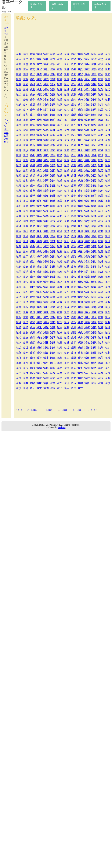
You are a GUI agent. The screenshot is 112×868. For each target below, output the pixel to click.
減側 (94, 211)
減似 (46, 59)
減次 (25, 59)
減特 (60, 307)
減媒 (80, 333)
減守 (101, 74)
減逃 (73, 292)
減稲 (19, 302)
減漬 (87, 267)
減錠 (73, 130)
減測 (101, 211)
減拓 (46, 231)
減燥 (66, 206)
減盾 (60, 100)
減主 (94, 74)
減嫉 (108, 64)
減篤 (87, 307)
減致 (101, 241)
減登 (87, 297)
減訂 (87, 272)
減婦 (101, 373)
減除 (19, 110)
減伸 (87, 135)
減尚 (80, 110)
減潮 (53, 262)
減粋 (73, 150)
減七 (60, 64)
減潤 (108, 100)
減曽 (60, 201)
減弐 (60, 317)
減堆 (19, 226)
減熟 (101, 95)
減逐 (53, 246)
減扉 (53, 358)
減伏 (101, 378)
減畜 (46, 246)
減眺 (80, 257)
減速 (87, 211)
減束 (46, 211)
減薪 (53, 145)
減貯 (108, 252)
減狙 (60, 191)
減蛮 (39, 353)
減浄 (108, 125)
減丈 (66, 125)
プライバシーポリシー (6, 126)
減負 (80, 373)
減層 (25, 206)
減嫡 (101, 246)
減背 (94, 327)
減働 (19, 307)
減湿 (101, 64)
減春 (32, 100)
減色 (94, 130)
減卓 (39, 231)
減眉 (94, 358)
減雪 (66, 176)
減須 (25, 150)
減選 (80, 186)
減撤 (39, 282)
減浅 (60, 181)
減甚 (101, 145)
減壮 (53, 196)
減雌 (80, 54)
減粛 (80, 95)
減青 (66, 160)
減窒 (80, 246)
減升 (32, 110)
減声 (32, 160)
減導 (32, 307)
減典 (53, 282)
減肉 (73, 317)
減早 (60, 196)
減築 (66, 246)
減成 (19, 160)
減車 (53, 69)
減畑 (101, 338)
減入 (94, 317)
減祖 (73, 191)
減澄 (60, 262)
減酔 (94, 150)
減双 (46, 196)
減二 (46, 317)
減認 (32, 322)
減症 (46, 115)
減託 (53, 231)
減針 (80, 140)
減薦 (87, 186)
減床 (60, 110)
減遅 (108, 241)
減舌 (94, 176)
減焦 (39, 120)
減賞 (32, 125)
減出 (108, 95)
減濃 (19, 327)
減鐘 (53, 125)
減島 (101, 292)
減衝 (25, 125)
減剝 (32, 338)
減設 (60, 176)
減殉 (73, 100)
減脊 (66, 171)
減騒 (80, 206)
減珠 (39, 79)
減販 (66, 348)
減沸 (66, 383)
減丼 (80, 312)
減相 (87, 196)
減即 (39, 211)
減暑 (53, 105)
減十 (80, 89)
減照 (94, 120)
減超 (19, 262)
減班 (46, 348)
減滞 (60, 226)
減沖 (25, 252)
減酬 (53, 89)
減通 (66, 267)
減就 (25, 89)
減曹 (53, 201)
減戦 (108, 181)
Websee (62, 427)
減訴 (19, 196)
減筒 (108, 297)
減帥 (66, 150)
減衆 (32, 89)
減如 (87, 105)
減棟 (66, 297)
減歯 (32, 54)
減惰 (39, 221)
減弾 (39, 241)
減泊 (19, 338)
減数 (46, 155)
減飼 (66, 54)
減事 (60, 59)
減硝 (46, 120)
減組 (108, 191)
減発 (25, 343)
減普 (19, 378)
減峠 (46, 307)
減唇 (46, 140)
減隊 (53, 226)
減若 (66, 74)
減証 (66, 120)
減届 (32, 312)
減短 (73, 236)
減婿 (32, 165)
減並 (80, 388)
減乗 (94, 125)
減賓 (80, 368)
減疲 (25, 358)
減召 (46, 110)
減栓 (87, 181)
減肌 (108, 338)
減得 (66, 307)
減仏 (73, 383)
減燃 (80, 322)
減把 (25, 327)
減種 (60, 79)
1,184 (64, 410)
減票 (101, 363)
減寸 (73, 155)
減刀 (19, 292)
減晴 (39, 165)
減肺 (101, 327)
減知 (80, 241)
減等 (101, 297)
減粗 (101, 191)
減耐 (73, 221)
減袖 (94, 84)
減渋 (25, 95)
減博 (46, 338)
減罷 (73, 358)
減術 (19, 100)
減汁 (87, 89)
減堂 (101, 302)
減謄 (46, 302)
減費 (60, 358)
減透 (19, 297)
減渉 (87, 115)
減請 (94, 165)
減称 (60, 115)
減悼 (32, 297)
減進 (101, 140)
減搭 (60, 297)
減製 (73, 165)
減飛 (19, 358)
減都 (60, 287)
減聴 (73, 262)
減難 (39, 317)
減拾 (66, 84)
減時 (87, 59)
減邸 (60, 272)
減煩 (94, 348)
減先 (32, 181)
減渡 (66, 287)
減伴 (108, 343)
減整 (101, 165)
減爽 (66, 201)
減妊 (19, 322)
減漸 (39, 191)
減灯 (32, 292)
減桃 (108, 292)
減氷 (80, 363)
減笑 (66, 115)
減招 (87, 110)
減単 (39, 236)
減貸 (46, 226)
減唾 (25, 221)
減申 (80, 135)
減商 (80, 115)
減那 (87, 312)
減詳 (101, 120)
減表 (87, 363)
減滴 (87, 277)
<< (17, 410)
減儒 (108, 79)
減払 (60, 383)
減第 (101, 226)
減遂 (101, 150)
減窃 (46, 176)
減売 (46, 333)
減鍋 (19, 317)
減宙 (32, 252)
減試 (46, 54)
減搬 (87, 348)
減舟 (39, 84)
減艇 (39, 277)
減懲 (80, 262)
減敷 (32, 378)
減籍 (19, 176)
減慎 (25, 145)
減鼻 (19, 363)
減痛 (73, 267)
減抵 (53, 272)
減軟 (32, 317)
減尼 (53, 317)
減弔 (19, 257)
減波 (32, 327)
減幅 (19, 383)
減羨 (19, 186)
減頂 (94, 257)
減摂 (73, 176)
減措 (94, 191)
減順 (94, 100)
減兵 (66, 388)
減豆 (53, 292)
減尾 (87, 358)
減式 (39, 64)
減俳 (108, 327)
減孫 (66, 216)
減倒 (80, 292)
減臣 (94, 135)
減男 (19, 241)
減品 (60, 368)
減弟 (32, 272)
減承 (94, 110)
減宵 (25, 115)
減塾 (94, 95)
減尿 (108, 317)
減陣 (108, 145)
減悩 (87, 322)
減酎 (80, 252)
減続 (32, 216)
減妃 (66, 353)
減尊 (73, 216)
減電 (19, 287)
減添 (80, 282)
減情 (25, 130)
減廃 (32, 333)
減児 (53, 59)
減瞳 (39, 307)
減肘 (32, 363)
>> (95, 410)
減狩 (19, 79)
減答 (94, 297)
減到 (66, 292)
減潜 (60, 186)
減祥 (53, 115)
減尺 (32, 74)
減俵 (94, 363)
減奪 (101, 231)
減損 (80, 216)
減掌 (19, 120)
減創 (80, 201)
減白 (101, 333)
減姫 (66, 363)
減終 (101, 84)
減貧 (73, 368)
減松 (108, 110)
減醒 (108, 165)
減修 (87, 84)
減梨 (108, 312)
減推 (87, 150)
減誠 (60, 165)
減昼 (60, 252)
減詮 (32, 186)
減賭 (80, 287)
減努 (101, 287)
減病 (39, 368)
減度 (108, 287)
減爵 (60, 74)
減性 (60, 160)
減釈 (53, 74)
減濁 (73, 231)
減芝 (32, 69)
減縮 (87, 95)
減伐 (39, 343)
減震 (46, 145)
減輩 (39, 333)
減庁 (25, 257)
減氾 (80, 343)
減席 (60, 171)
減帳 (60, 257)
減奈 (94, 312)
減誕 (101, 236)
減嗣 (39, 54)
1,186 (79, 410)
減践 (39, 186)
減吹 (46, 150)
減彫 (73, 257)
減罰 (53, 343)
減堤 (19, 277)
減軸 (53, 64)
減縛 (73, 338)
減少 (39, 110)
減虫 (19, 252)
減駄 (46, 221)
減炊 (60, 150)
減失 (73, 64)
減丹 (19, 236)
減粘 (73, 322)
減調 (66, 262)
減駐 (94, 252)
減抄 (66, 110)
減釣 (87, 257)
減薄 (53, 338)
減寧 (39, 322)
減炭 (46, 236)
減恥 (94, 241)
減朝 (108, 257)
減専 (46, 181)
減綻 (94, 236)
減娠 (53, 140)
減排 (19, 333)
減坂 (19, 348)
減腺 (25, 186)
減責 (94, 171)
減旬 (46, 100)
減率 (46, 216)
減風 (94, 378)
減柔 (108, 89)
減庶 (46, 105)
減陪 (73, 333)
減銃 (32, 95)
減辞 (108, 59)
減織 (46, 135)
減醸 (87, 130)
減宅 (19, 231)
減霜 (73, 206)
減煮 (101, 69)
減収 (19, 84)
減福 (32, 383)
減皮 (60, 353)
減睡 (108, 150)
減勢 (46, 165)
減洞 (80, 302)
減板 (32, 348)
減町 (39, 257)
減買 (87, 333)
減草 (101, 196)
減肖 (73, 110)
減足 (53, 211)
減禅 (32, 191)
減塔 (53, 297)
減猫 (53, 368)
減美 (101, 358)
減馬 (60, 327)
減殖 (19, 135)
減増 (108, 206)
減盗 (39, 297)
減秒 (32, 368)
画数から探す (100, 6)
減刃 (73, 145)
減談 (53, 241)
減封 (87, 378)
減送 (108, 196)
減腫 (53, 79)
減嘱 (39, 135)
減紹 (101, 115)
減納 (94, 322)
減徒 (46, 287)
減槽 (46, 206)
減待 (80, 221)
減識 (46, 64)
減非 (108, 353)
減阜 (60, 373)
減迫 (25, 338)
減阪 (25, 348)
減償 (39, 125)
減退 (101, 221)
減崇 (39, 155)
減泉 (53, 181)
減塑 (25, 196)
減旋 (94, 181)
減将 (32, 115)
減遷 (73, 186)
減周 (53, 84)
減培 (66, 333)
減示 (108, 54)
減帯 (108, 221)
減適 (94, 277)
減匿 (53, 307)
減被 (39, 358)
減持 (80, 59)
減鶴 (108, 267)
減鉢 (19, 343)
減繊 (94, 186)
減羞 (108, 84)
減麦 (60, 338)
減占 (25, 181)
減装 (108, 201)
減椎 (53, 267)
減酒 (46, 79)
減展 (73, 282)
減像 (101, 206)
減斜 (94, 69)
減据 (53, 155)
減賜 (94, 54)
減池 (73, 241)
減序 (101, 105)
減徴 (39, 262)
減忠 (39, 252)
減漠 (66, 338)
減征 (53, 160)
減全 (108, 186)
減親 (60, 145)
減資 (60, 54)
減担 (32, 236)
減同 (73, 302)
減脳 (108, 322)
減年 (53, 322)
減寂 (80, 74)
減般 (60, 348)
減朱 (108, 74)
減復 (25, 383)
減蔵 (19, 211)
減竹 (39, 246)
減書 (39, 105)
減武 (66, 378)
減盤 (46, 353)
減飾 (25, 135)
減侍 (66, 59)
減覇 (53, 327)
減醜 (60, 89)
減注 (53, 252)
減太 (53, 221)
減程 (32, 277)
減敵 (101, 277)
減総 (32, 206)
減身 (108, 135)
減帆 (94, 343)
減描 (46, 368)
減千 (108, 176)
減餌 (19, 64)
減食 (108, 130)
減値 (87, 241)
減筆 (60, 363)
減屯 (39, 312)
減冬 (25, 292)
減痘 (80, 297)
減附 (66, 373)
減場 (32, 130)
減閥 (60, 343)
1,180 (34, 410)
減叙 (108, 105)
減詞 (25, 54)
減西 (25, 160)
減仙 (19, 181)
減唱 (73, 115)
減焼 (32, 120)
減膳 (46, 191)
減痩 (94, 201)
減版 (39, 348)
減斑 (73, 348)
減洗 (66, 181)
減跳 (32, 262)
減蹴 (66, 89)
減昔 (46, 171)
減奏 (80, 196)
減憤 (19, 388)
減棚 (108, 231)
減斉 (73, 160)
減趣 (66, 79)
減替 (39, 226)
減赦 (87, 69)
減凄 (108, 160)
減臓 (32, 211)
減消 (39, 115)
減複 (46, 383)
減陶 (46, 297)
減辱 (60, 135)
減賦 (46, 378)
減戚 (87, 171)
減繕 (53, 191)
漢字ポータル (6, 31)
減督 (73, 307)
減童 (108, 302)
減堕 (32, 221)
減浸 (66, 140)
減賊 (25, 216)
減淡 (66, 236)
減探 (60, 236)
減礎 (39, 196)
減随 (19, 155)
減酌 (46, 74)
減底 (46, 272)
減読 (108, 307)
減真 (73, 140)
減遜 (87, 216)
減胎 (94, 221)
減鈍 (66, 312)
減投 (46, 292)
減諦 (53, 277)
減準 (101, 100)
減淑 (73, 95)
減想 (19, 206)
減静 (87, 165)
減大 (80, 226)
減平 (60, 388)
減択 (25, 231)
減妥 (19, 221)
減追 (46, 267)
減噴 (108, 383)
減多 (101, 216)
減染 (73, 181)
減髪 (32, 343)
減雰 (101, 383)
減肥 (101, 353)
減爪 (101, 267)
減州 (32, 84)
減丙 (53, 388)
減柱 (66, 252)
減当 (39, 292)
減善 (19, 191)
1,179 (26, 410)
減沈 (108, 262)
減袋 (25, 226)
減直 (87, 262)
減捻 (66, 322)
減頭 (39, 302)
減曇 (73, 312)
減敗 (25, 333)
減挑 (53, 257)
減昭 (19, 115)
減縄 (53, 130)
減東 (60, 292)
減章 (94, 115)
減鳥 (101, 257)
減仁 (80, 145)
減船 (101, 181)
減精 (66, 165)
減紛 (94, 383)
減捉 (80, 211)
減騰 (66, 302)
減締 (46, 277)
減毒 (94, 307)
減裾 (66, 155)
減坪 (94, 267)
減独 (101, 307)
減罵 (73, 327)
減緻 (32, 246)
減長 (46, 257)
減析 (53, 171)
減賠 (94, 333)
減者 (66, 69)
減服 (108, 378)
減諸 (73, 105)
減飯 (80, 348)
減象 (73, 120)
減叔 (53, 95)
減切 (25, 176)
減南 (25, 317)
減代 (87, 226)
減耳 (32, 59)
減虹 (80, 317)
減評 (108, 363)
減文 (39, 388)
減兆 (32, 257)
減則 (66, 211)
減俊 (25, 100)
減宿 (66, 95)
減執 (94, 64)
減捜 (19, 201)
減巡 (53, 100)
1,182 (49, 410)
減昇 (101, 110)
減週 (19, 89)
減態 (66, 226)
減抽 (46, 252)
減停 (108, 272)
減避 (80, 358)
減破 (46, 327)
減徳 (80, 307)
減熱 (46, 322)
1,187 (86, 410)
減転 (87, 282)
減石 (32, 171)
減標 (19, 368)
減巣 (39, 201)
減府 (46, 373)
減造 (94, 206)
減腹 (39, 383)
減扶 (39, 373)
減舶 (39, 338)
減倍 (53, 333)
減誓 (80, 165)
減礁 (46, 125)
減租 (80, 191)
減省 (101, 160)
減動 (94, 302)
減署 (60, 105)
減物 (80, 383)
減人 (66, 145)
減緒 (66, 105)
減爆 (80, 338)
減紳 (94, 140)
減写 (39, 69)
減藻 (87, 206)
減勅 (94, 262)
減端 (87, 236)
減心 (73, 135)
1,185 (71, 410)
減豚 (46, 312)
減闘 (60, 302)
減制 (39, 160)
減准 (66, 100)
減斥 (25, 171)
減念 (60, 322)
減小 (25, 110)
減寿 (73, 79)
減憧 (19, 125)
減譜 (53, 378)
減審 (39, 145)
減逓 (101, 272)
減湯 (73, 297)
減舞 (80, 378)
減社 (46, 69)
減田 (101, 282)
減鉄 (25, 282)
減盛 (25, 165)
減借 (39, 74)
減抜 (46, 343)
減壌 (60, 130)
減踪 (53, 206)
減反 (66, 343)
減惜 (80, 171)
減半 (73, 343)
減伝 (108, 282)
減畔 (53, 348)
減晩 (25, 353)
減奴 (94, 287)
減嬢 (66, 130)
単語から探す (58, 6)
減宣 (39, 181)
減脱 (94, 231)
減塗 (73, 287)
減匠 (53, 110)
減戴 (73, 226)
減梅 (60, 333)
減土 (87, 287)
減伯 (108, 333)
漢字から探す (36, 6)
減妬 (39, 287)
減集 (39, 89)
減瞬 (39, 100)
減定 (39, 272)
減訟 (108, 115)
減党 (25, 297)
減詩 (53, 54)
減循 (87, 100)
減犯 (87, 343)
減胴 (87, 302)
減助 (94, 105)
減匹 (39, 363)
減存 (53, 216)
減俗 (108, 211)
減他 (94, 216)
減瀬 (80, 155)
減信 (25, 140)
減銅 (25, 307)
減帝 (80, 272)
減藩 (19, 353)
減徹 (32, 282)
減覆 (53, 383)
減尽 (87, 145)
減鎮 (39, 267)
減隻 (73, 171)
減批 (80, 353)
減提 (25, 277)
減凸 (19, 312)
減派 (39, 327)
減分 (32, 388)
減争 (66, 196)
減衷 (73, 252)
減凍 (87, 292)
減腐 (25, 378)
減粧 (53, 120)
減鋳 (87, 252)
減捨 (80, 69)
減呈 (19, 272)
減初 (25, 105)
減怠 (87, 221)
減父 (19, 373)
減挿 (25, 201)
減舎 (60, 69)
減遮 (108, 69)
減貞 (73, 272)
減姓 (46, 160)
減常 (19, 130)
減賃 (32, 267)
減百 (73, 363)
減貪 (60, 312)
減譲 (80, 130)
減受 (80, 79)
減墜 (60, 267)
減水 (39, 150)
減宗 (60, 84)
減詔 (60, 120)
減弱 (73, 74)
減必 (46, 363)
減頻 (87, 368)
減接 (53, 176)
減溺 (108, 277)
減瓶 (101, 368)
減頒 (101, 348)
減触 (32, 135)
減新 (32, 145)
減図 (32, 150)
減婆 (66, 327)
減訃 (73, 373)
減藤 (53, 302)
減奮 (25, 388)
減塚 (80, 267)
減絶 (101, 176)
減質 (19, 69)
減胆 (53, 236)
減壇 (60, 241)
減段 (25, 241)
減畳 (39, 130)
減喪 (87, 201)
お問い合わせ (6, 139)
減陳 (25, 267)
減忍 (25, 322)
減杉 (60, 155)
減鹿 (32, 64)
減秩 (73, 246)
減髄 (25, 155)
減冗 (73, 125)
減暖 (46, 241)
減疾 (87, 64)
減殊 (32, 79)
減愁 (46, 89)
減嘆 (80, 236)
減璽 (25, 64)
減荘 (94, 196)
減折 (32, 176)
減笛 (73, 277)
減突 (25, 312)
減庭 (94, 272)
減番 (32, 353)
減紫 (19, 54)
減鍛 (108, 236)
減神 (39, 140)
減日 (87, 317)
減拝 (80, 327)
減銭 (53, 186)
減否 (73, 353)
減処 (19, 105)
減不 (108, 368)
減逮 (32, 226)
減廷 (25, 272)
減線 (66, 186)
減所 (32, 105)
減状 (87, 125)
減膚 (39, 378)
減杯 (87, 327)
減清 (19, 165)
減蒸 (46, 130)
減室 (80, 64)
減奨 (87, 120)
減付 (25, 373)
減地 (66, 241)
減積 (108, 171)
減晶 (25, 120)
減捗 (101, 262)
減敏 (94, 368)
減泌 (53, 363)
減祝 (60, 95)
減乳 (101, 317)
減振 (60, 140)
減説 (87, 176)
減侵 (19, 140)
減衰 (80, 150)
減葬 (101, 201)
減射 (73, 69)
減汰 (108, 216)
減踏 (25, 302)
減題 (108, 226)
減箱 (87, 338)
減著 (101, 252)
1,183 (56, 410)
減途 (53, 287)
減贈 (25, 211)
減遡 (32, 196)
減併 (73, 388)
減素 (87, 191)
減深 (87, 140)
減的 (66, 277)
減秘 (32, 358)
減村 (60, 216)
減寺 (19, 59)
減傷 (80, 120)
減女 (80, 105)
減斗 (25, 287)
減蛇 (25, 74)
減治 (73, 59)
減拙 (39, 176)
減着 (94, 246)
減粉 (87, 383)
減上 (60, 125)
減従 (19, 95)
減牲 (94, 160)
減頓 (53, 312)
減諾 (66, 231)
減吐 (32, 287)
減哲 (19, 282)
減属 (19, 216)
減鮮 (101, 186)
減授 (94, 79)
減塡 (94, 282)
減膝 (25, 363)
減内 (101, 312)
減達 (87, 231)
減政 (80, 160)
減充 (94, 89)
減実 (25, 69)
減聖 (53, 165)
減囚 (25, 84)
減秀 (46, 84)
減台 (94, 226)
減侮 (60, 378)
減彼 (87, 353)
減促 (60, 211)
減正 (108, 155)
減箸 (94, 338)
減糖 (32, 302)
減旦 (25, 236)
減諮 (101, 54)
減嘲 (46, 262)
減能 (101, 322)
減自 (39, 59)
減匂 (66, 317)
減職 (53, 135)
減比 (53, 353)
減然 (25, 191)
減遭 (39, 206)
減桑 (32, 201)
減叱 (66, 64)
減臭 (80, 84)
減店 (60, 282)
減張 (66, 257)
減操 (60, 206)
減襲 (73, 89)
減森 (108, 140)
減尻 (66, 135)
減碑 (66, 358)
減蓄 (60, 246)
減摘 (80, 277)
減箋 (46, 186)
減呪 (87, 79)
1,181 (41, 410)
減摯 (87, 54)
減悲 (46, 358)
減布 (32, 373)
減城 (101, 125)
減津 (32, 140)
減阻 (66, 191)
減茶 (87, 246)
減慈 (101, 59)
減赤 (39, 171)
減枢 (32, 155)
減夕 (19, 171)
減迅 (94, 145)
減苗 (25, 368)
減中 (108, 246)
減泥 (60, 277)
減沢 (32, 231)
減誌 (73, 54)
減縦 (46, 95)
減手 (87, 74)
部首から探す (79, 6)
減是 (87, 155)
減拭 (101, 130)
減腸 (25, 262)
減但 (80, 231)
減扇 (80, 181)
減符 (108, 373)
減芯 (101, 135)
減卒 (39, 216)
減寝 (19, 145)
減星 (87, 160)
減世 (101, 155)
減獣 (39, 95)
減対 (60, 221)
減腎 (19, 150)
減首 (25, 79)
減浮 (94, 373)
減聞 (46, 388)
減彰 (108, 120)
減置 (25, 246)
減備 (108, 358)
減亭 (66, 272)
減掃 (46, 201)
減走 (73, 196)
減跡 (101, 171)
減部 (73, 378)
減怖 (53, 373)
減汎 (101, 343)
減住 (101, 89)
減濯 (60, 231)
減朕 (19, 267)
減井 (94, 155)
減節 (80, 176)
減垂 (53, 150)
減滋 (94, 59)
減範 (108, 348)
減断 (32, 241)
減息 (73, 211)
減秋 (73, 84)
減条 (80, 125)
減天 (46, 282)
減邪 (19, 74)
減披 (94, 353)
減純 (80, 100)
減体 (66, 221)
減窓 (73, 201)
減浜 (66, 368)
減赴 (87, 373)
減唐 (94, 292)
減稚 (19, 246)
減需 (101, 79)
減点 (66, 282)
